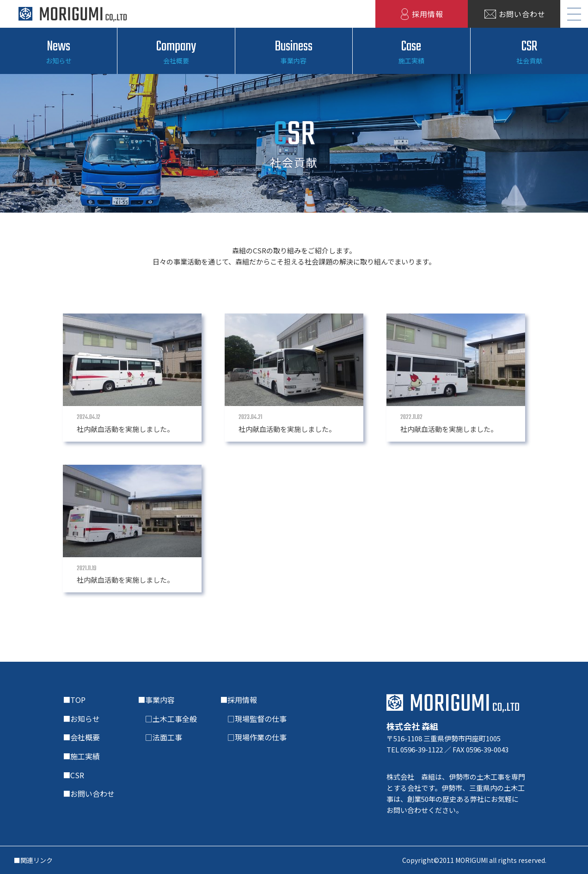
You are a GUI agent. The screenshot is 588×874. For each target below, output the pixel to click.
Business (294, 51)
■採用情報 (239, 700)
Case (411, 51)
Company (176, 51)
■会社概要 (81, 737)
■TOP (74, 700)
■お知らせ (81, 719)
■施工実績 (81, 756)
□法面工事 (160, 737)
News (58, 51)
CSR (529, 51)
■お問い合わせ (89, 794)
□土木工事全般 (167, 719)
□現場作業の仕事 (253, 737)
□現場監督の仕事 (253, 719)
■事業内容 (156, 700)
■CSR (73, 775)
